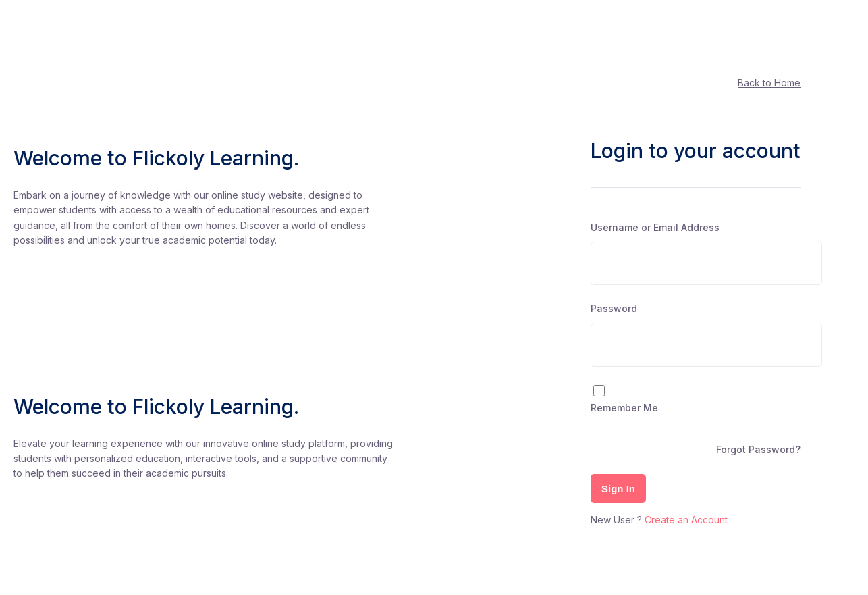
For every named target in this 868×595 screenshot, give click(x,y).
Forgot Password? (758, 449)
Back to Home (769, 83)
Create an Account (686, 520)
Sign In (618, 489)
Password (614, 308)
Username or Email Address (655, 227)
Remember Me (624, 408)
